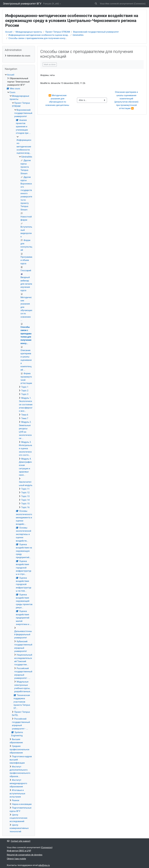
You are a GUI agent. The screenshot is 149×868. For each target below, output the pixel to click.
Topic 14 (25, 500)
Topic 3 (25, 394)
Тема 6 (25, 415)
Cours (12, 92)
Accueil (9, 32)
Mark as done (50, 64)
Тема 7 (25, 418)
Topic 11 (25, 489)
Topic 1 (25, 387)
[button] (96, 4)
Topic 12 (25, 493)
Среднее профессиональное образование (19, 749)
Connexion (140, 4)
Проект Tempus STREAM (58, 32)
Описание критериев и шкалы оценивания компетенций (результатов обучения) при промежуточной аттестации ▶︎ (127, 100)
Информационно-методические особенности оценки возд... (39, 35)
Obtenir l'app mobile (16, 859)
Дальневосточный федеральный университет (23, 635)
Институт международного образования (18, 783)
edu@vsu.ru (44, 865)
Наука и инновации (22, 804)
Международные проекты (29, 32)
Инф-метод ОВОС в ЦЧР (19, 851)
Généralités (78, 35)
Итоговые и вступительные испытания (17, 793)
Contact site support (19, 841)
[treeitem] (19, 56)
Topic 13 (25, 496)
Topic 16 (25, 507)
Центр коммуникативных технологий (19, 828)
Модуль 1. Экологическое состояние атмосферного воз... (26, 405)
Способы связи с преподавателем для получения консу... (38, 38)
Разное (16, 800)
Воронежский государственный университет (96, 32)
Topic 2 (25, 391)
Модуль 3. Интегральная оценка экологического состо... (25, 449)
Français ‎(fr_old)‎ (51, 4)
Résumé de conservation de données (25, 855)
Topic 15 (25, 504)
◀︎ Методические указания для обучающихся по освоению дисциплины (58, 100)
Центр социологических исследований (18, 818)
